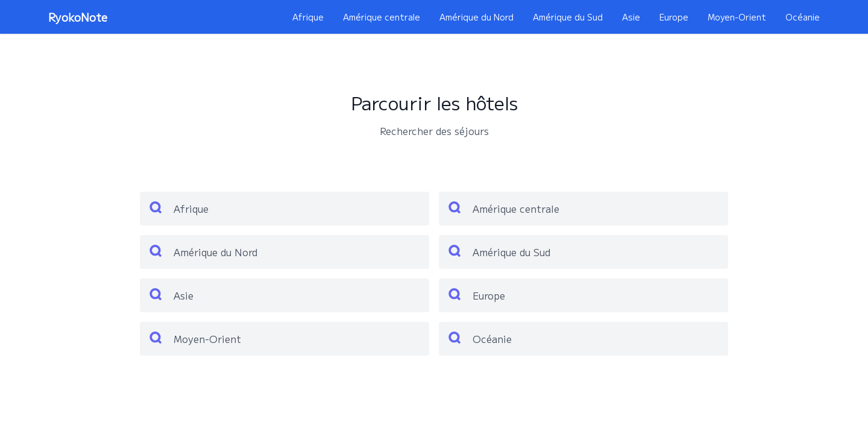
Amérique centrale (382, 17)
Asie (631, 17)
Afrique (308, 17)
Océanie (803, 17)
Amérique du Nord (476, 17)
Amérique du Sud (568, 17)
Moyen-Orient (737, 17)
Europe (674, 17)
